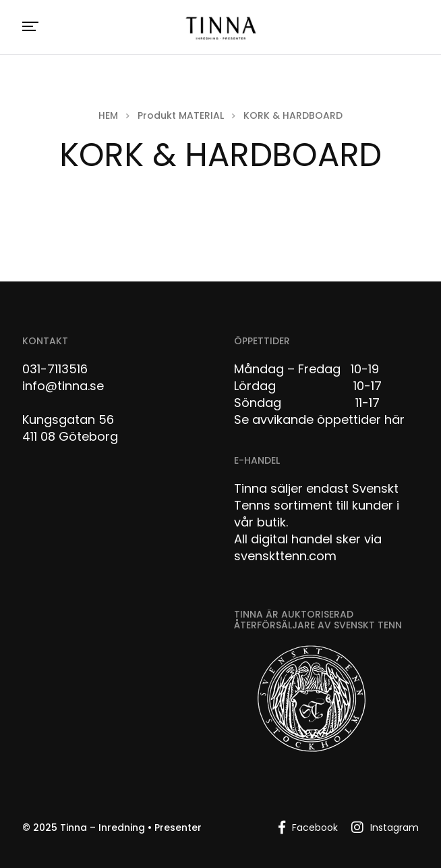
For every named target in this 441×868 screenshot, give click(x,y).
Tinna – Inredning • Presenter (131, 828)
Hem (108, 115)
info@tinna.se (63, 386)
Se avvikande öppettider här (319, 419)
